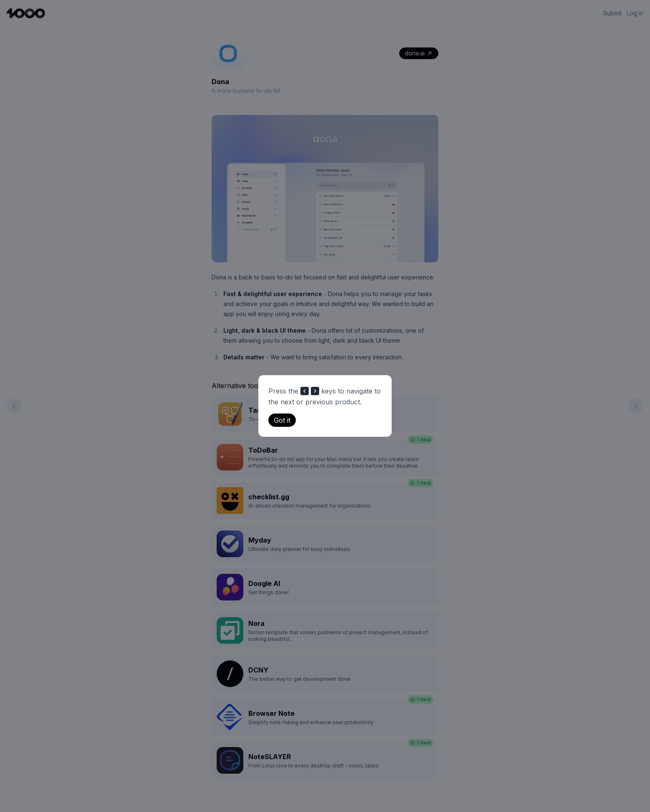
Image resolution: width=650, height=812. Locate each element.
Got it (282, 420)
